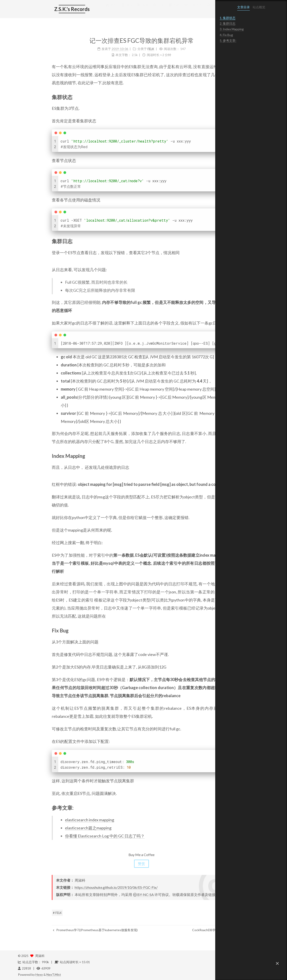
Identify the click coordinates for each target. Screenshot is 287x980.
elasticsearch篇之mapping (54, 828)
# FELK (23, 913)
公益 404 (159, 9)
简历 (93, 9)
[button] (277, 963)
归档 (140, 9)
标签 (109, 9)
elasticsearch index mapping (56, 820)
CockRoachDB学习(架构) (177, 930)
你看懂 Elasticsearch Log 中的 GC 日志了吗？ (71, 836)
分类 (124, 9)
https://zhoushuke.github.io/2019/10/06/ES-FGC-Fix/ (82, 887)
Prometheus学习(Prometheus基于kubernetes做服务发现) (61, 930)
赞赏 (108, 864)
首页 (77, 9)
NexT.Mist (54, 975)
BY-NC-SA (109, 895)
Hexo (39, 975)
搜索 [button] (178, 9)
